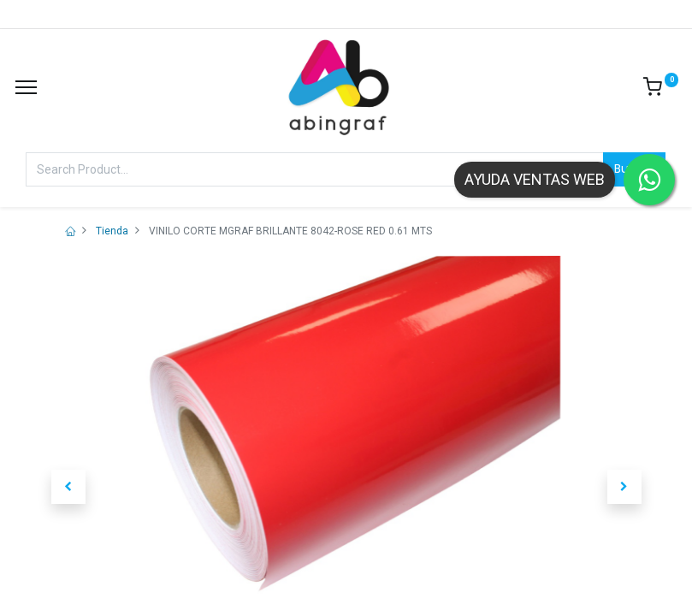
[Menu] (26, 87)
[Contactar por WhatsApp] (649, 180)
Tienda (112, 231)
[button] (68, 487)
